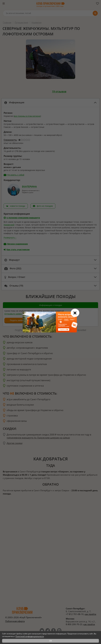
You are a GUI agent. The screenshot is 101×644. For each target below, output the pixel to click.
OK (51, 641)
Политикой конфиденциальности (30, 636)
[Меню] (4, 4)
